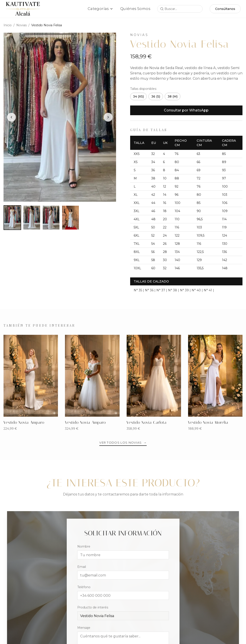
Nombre (84, 547)
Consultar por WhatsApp (186, 110)
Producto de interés (93, 608)
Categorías (100, 9)
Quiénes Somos (135, 9)
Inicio (8, 25)
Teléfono (84, 587)
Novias (21, 25)
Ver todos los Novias (123, 443)
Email (82, 567)
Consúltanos (225, 9)
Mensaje (84, 628)
